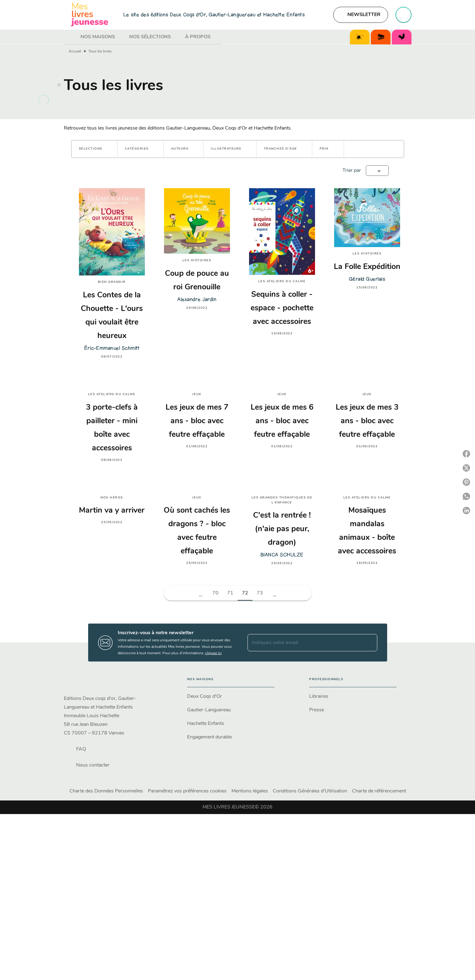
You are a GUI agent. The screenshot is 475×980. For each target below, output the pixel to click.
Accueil (75, 52)
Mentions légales (250, 791)
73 (260, 593)
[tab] (70, 37)
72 (245, 593)
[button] (361, 15)
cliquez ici (213, 653)
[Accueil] (90, 15)
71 (230, 593)
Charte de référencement (379, 791)
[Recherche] (403, 15)
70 (215, 593)
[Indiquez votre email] (305, 643)
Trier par (352, 171)
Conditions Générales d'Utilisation (310, 791)
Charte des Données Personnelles (106, 791)
